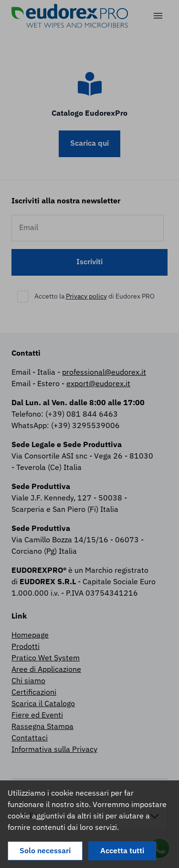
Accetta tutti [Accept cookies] (122, 851)
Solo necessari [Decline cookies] (45, 851)
